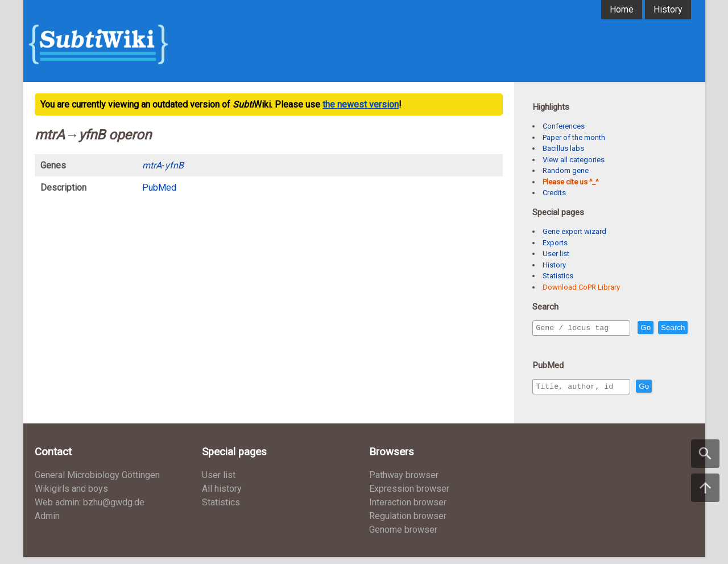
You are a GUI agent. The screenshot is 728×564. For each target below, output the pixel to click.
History (668, 9)
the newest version (361, 104)
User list (556, 254)
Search (550, 344)
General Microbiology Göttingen (97, 482)
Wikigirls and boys (71, 495)
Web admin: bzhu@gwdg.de (90, 509)
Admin (47, 523)
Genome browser (403, 536)
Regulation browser (408, 523)
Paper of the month (574, 137)
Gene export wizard (574, 231)
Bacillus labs (563, 148)
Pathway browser (404, 482)
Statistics (558, 276)
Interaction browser (408, 509)
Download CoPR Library (581, 287)
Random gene (566, 170)
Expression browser (409, 495)
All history (222, 495)
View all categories (574, 160)
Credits (554, 193)
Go (670, 328)
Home (622, 9)
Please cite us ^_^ (570, 182)
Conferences (564, 126)
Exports (555, 243)
